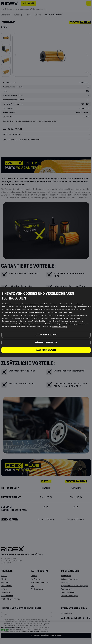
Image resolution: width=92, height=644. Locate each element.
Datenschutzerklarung (59, 327)
